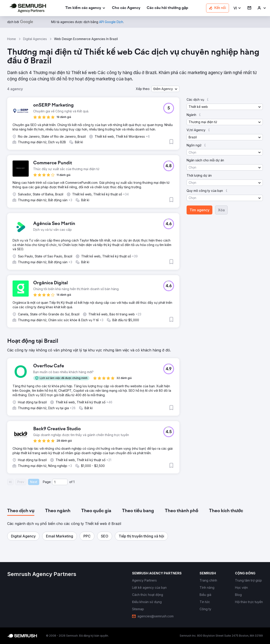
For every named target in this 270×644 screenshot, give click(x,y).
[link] (126, 8)
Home (12, 39)
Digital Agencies (35, 39)
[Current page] (60, 482)
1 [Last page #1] (74, 482)
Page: (47, 482)
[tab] (21, 511)
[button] (237, 8)
